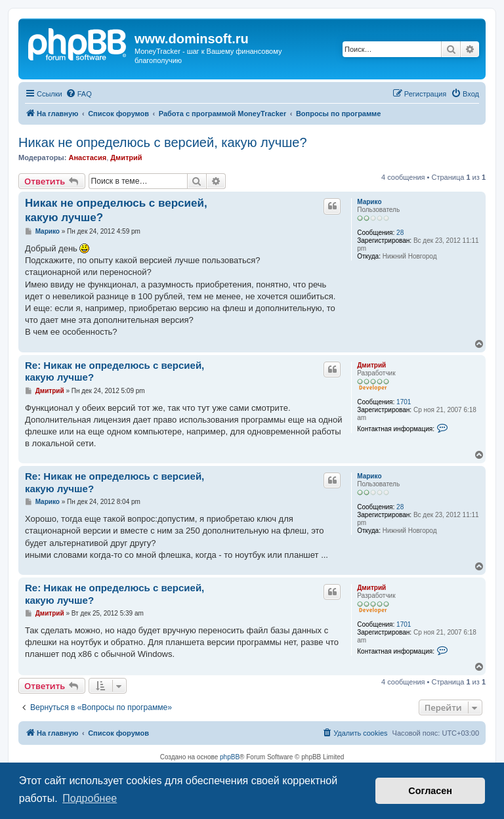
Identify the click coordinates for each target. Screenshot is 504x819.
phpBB (230, 757)
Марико (369, 202)
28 (400, 233)
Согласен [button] (430, 791)
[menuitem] (79, 94)
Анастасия (87, 157)
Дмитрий (126, 157)
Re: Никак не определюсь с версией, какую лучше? (115, 371)
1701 (404, 402)
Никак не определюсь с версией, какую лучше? (163, 142)
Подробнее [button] (90, 798)
